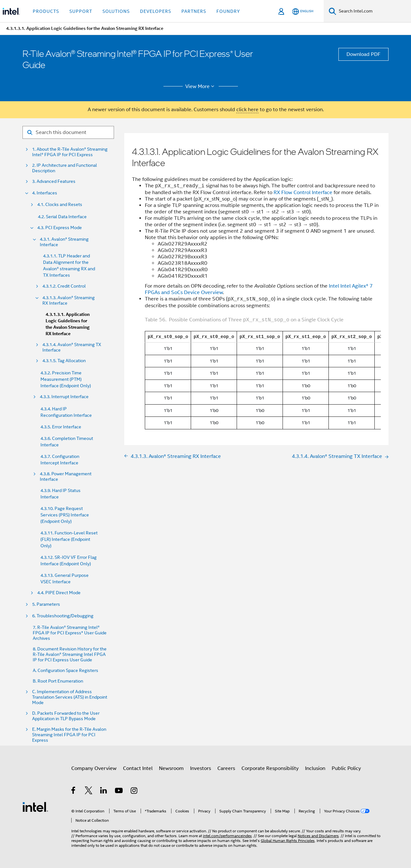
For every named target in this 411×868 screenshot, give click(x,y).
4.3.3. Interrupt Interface (64, 397)
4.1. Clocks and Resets (60, 205)
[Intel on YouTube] (119, 792)
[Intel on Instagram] (134, 792)
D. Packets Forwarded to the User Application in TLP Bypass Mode (66, 716)
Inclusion (315, 768)
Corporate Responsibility (270, 768)
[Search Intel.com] (374, 11)
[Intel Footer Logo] (35, 807)
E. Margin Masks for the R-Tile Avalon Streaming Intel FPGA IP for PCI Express (69, 735)
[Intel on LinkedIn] (104, 792)
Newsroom (171, 768)
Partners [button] (194, 11)
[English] (303, 11)
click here (247, 110)
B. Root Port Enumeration (58, 681)
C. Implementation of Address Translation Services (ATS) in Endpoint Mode (70, 697)
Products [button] (46, 11)
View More (201, 86)
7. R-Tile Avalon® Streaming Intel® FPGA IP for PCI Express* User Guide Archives (70, 633)
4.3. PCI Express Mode (60, 228)
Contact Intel (138, 768)
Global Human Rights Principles (288, 841)
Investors (201, 768)
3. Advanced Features (54, 181)
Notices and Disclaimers (318, 836)
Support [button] (81, 11)
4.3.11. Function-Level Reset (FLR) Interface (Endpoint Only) (69, 539)
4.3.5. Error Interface (61, 427)
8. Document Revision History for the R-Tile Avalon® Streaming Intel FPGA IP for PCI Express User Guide (70, 654)
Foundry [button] (228, 11)
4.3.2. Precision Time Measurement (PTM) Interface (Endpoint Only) (66, 379)
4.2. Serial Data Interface (62, 217)
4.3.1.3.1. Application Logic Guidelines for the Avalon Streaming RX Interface (68, 324)
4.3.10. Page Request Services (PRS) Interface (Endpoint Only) (65, 515)
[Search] (332, 11)
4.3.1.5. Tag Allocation (64, 361)
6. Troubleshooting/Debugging (63, 616)
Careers (226, 768)
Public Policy (346, 768)
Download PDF (363, 54)
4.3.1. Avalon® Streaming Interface (64, 242)
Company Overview (94, 768)
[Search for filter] (68, 132)
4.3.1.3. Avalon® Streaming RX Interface (69, 300)
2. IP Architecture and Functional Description (65, 168)
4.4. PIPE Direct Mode (59, 593)
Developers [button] (156, 11)
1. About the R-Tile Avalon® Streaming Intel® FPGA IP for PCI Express (70, 152)
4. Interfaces (45, 193)
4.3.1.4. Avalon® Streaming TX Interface (72, 347)
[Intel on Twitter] (89, 792)
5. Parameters (46, 604)
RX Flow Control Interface (303, 192)
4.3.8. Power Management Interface (66, 477)
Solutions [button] (116, 11)
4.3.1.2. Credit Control (64, 286)
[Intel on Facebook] (74, 792)
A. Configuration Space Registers (66, 671)
